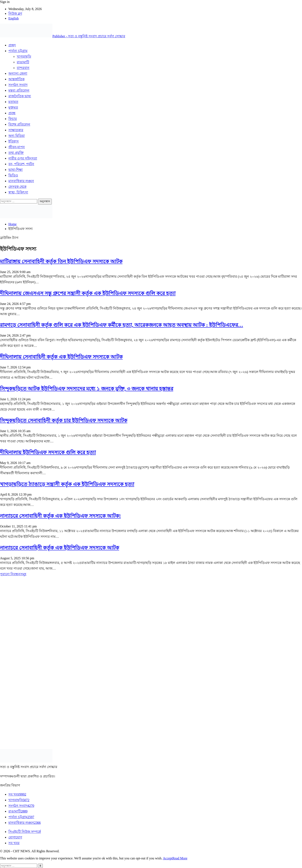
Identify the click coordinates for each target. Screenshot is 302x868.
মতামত (13, 102)
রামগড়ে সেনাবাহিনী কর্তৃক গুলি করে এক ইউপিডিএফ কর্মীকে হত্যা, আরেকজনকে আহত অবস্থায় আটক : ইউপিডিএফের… (122, 325)
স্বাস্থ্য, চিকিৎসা (18, 192)
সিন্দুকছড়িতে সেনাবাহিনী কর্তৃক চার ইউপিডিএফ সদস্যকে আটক (64, 421)
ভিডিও (13, 175)
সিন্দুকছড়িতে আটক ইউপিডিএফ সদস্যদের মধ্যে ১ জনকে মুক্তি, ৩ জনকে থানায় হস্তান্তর (87, 389)
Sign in (5, 2)
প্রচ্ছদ (12, 45)
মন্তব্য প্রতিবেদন (19, 90)
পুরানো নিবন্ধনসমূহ (13, 574)
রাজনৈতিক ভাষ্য (20, 96)
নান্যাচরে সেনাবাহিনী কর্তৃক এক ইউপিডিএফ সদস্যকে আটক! (60, 516)
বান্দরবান (23, 68)
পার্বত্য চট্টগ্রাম (18, 51)
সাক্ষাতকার (16, 130)
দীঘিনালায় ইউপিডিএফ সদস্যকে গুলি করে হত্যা (48, 452)
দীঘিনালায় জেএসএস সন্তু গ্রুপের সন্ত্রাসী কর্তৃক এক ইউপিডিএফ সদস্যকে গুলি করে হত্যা (88, 293)
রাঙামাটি (23, 62)
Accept (168, 858)
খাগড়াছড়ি (24, 56)
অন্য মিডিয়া (17, 136)
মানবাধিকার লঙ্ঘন (21, 181)
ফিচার (13, 119)
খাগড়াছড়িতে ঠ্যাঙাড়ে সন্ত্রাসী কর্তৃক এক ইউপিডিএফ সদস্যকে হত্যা (67, 484)
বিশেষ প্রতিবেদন (19, 124)
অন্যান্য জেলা (18, 73)
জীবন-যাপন (17, 147)
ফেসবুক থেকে (17, 187)
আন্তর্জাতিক (16, 79)
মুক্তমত (13, 107)
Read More (180, 858)
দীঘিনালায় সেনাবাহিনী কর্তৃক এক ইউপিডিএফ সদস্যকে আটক (61, 357)
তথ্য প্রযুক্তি (16, 153)
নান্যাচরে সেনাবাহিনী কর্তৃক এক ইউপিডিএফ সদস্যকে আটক (60, 548)
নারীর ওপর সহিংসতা (23, 158)
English (14, 18)
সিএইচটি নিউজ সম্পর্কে (25, 832)
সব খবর (17, 794)
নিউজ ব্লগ (15, 14)
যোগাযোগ (15, 837)
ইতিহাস (14, 141)
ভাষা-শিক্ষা (16, 170)
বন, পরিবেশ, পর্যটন (21, 164)
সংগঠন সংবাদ (18, 85)
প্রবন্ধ (12, 113)
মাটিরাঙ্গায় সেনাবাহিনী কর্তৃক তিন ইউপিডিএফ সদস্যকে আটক (61, 262)
